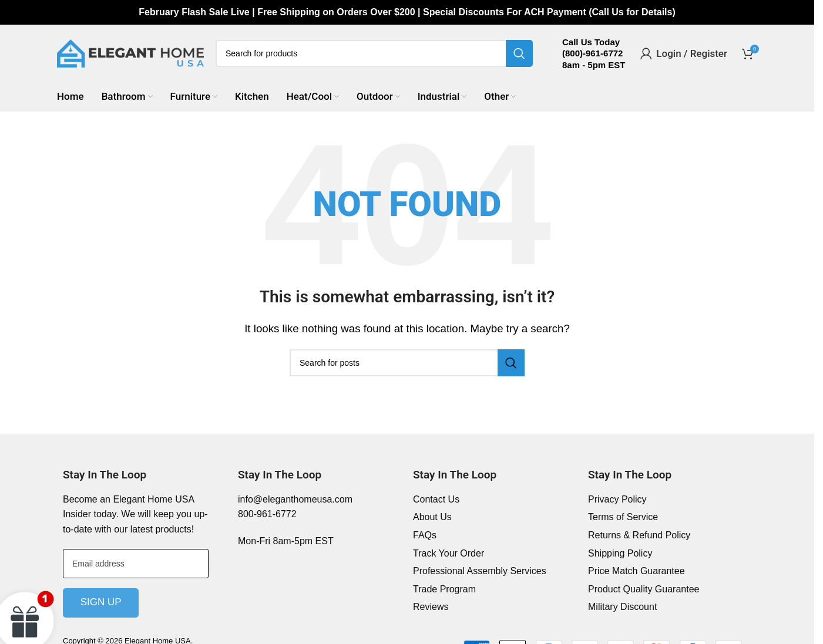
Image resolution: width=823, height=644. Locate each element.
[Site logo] (130, 54)
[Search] (374, 55)
